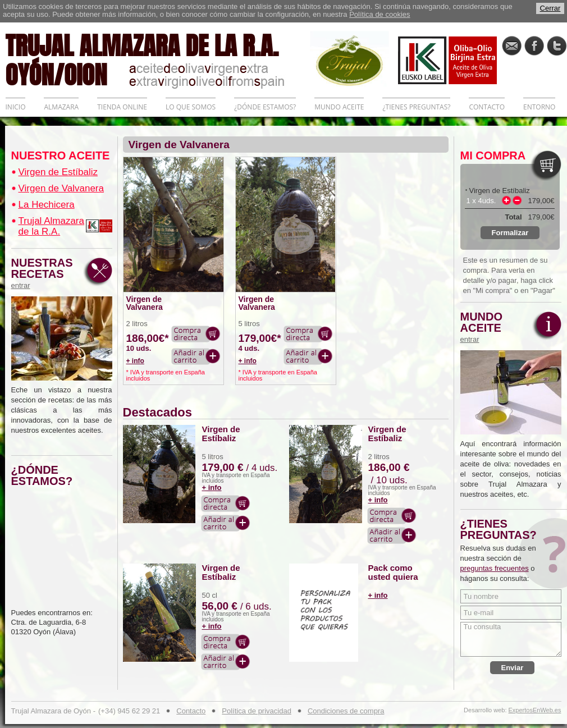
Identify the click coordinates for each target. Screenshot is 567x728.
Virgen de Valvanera (61, 188)
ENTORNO (539, 107)
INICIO (16, 107)
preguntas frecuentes (495, 568)
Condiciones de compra (346, 711)
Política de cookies (379, 14)
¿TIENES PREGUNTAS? (416, 107)
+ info (135, 361)
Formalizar (510, 233)
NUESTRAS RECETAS (45, 273)
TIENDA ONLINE (122, 107)
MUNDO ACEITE (339, 107)
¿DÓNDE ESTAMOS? (265, 107)
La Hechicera (47, 205)
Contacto (191, 711)
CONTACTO (487, 107)
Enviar (513, 668)
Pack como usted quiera (393, 573)
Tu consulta (511, 639)
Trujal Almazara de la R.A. (51, 226)
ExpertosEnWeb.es (535, 710)
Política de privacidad (257, 711)
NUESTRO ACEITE (61, 155)
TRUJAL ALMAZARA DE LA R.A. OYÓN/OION (158, 59)
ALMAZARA (61, 107)
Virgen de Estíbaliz (58, 172)
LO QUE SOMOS (191, 107)
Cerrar (550, 8)
